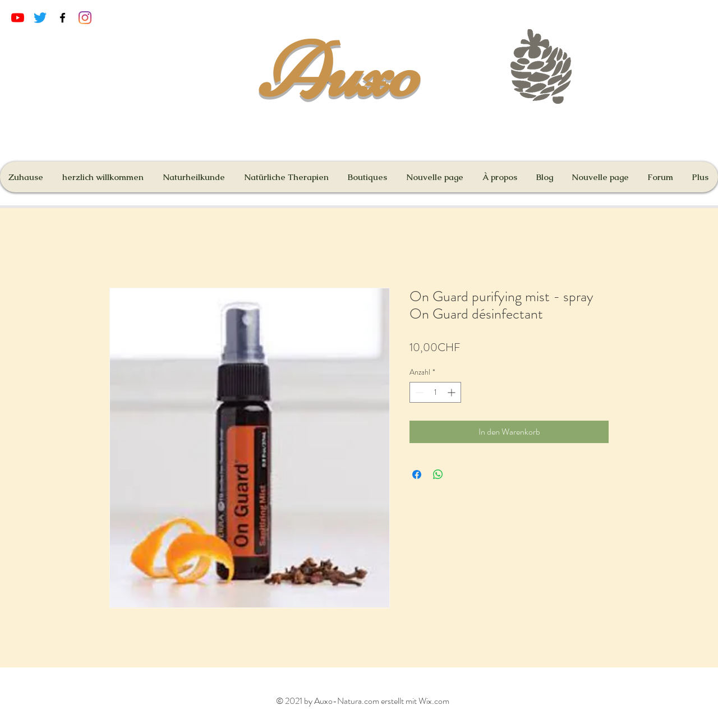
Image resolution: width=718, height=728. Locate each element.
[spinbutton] (435, 392)
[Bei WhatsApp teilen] (438, 474)
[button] (368, 177)
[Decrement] (418, 392)
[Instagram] (85, 18)
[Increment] (452, 392)
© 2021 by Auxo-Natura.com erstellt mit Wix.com (363, 701)
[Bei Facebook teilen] (417, 474)
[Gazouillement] (40, 18)
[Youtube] (18, 18)
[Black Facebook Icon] (63, 18)
